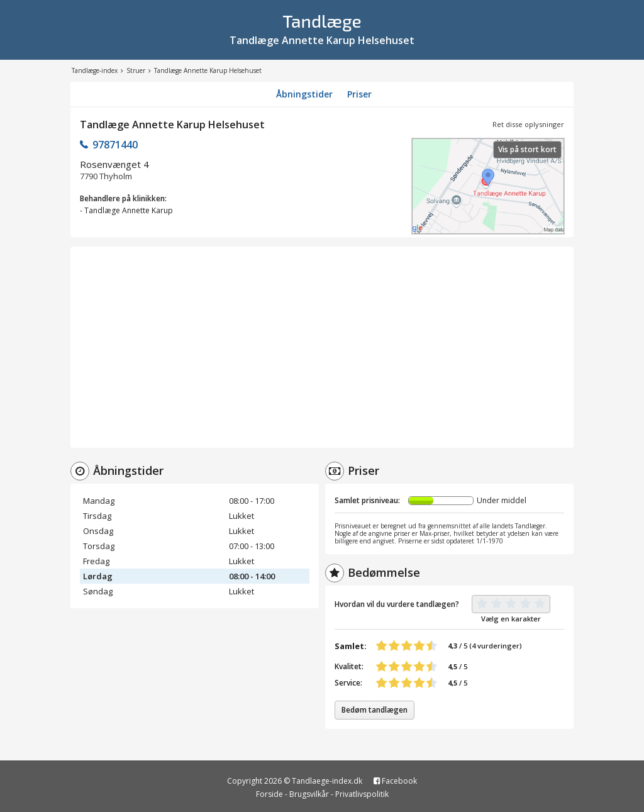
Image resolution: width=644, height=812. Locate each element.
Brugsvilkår (309, 794)
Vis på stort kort (527, 149)
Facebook (395, 781)
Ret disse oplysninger (528, 124)
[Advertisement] (322, 347)
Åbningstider (304, 94)
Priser (359, 94)
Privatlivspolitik (362, 794)
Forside (269, 794)
